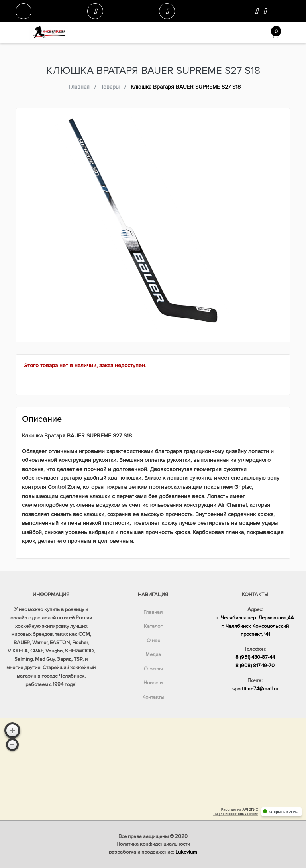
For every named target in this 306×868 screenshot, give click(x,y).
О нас (153, 641)
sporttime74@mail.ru (255, 689)
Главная (153, 612)
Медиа (153, 654)
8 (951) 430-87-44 (255, 657)
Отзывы (153, 669)
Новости (153, 683)
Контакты (153, 697)
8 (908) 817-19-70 (255, 666)
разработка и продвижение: (153, 852)
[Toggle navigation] (270, 33)
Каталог (153, 626)
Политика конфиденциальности (153, 844)
